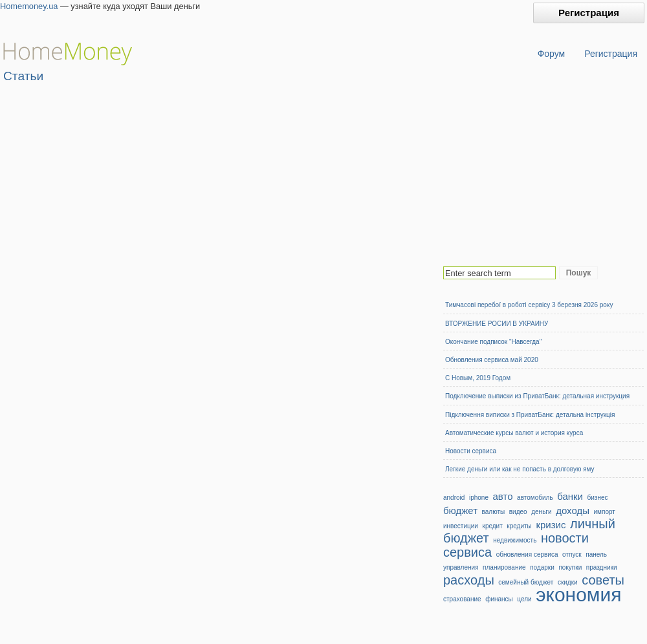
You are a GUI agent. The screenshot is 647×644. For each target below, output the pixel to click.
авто (503, 496)
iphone (479, 498)
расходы (469, 580)
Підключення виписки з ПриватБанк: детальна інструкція (530, 415)
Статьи (23, 76)
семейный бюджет (526, 582)
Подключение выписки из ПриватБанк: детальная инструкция (537, 396)
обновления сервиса (527, 554)
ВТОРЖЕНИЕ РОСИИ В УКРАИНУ (497, 324)
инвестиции (461, 526)
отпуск (572, 554)
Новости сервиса (471, 451)
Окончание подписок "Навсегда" (493, 342)
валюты (494, 512)
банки (570, 496)
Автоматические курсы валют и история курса (514, 433)
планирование (504, 567)
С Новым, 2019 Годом (478, 378)
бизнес (598, 498)
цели (524, 599)
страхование (462, 599)
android (454, 498)
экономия (578, 595)
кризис (551, 525)
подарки (542, 567)
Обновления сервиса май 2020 (492, 360)
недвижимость (515, 540)
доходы (573, 510)
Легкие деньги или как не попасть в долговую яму (520, 469)
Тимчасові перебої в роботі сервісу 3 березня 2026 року (529, 305)
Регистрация (589, 13)
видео (518, 512)
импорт (605, 512)
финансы (499, 599)
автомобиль (535, 498)
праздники (602, 567)
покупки (570, 567)
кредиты (519, 526)
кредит (493, 526)
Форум (552, 54)
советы (603, 580)
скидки (568, 582)
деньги (541, 512)
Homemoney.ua (29, 6)
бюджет (460, 510)
